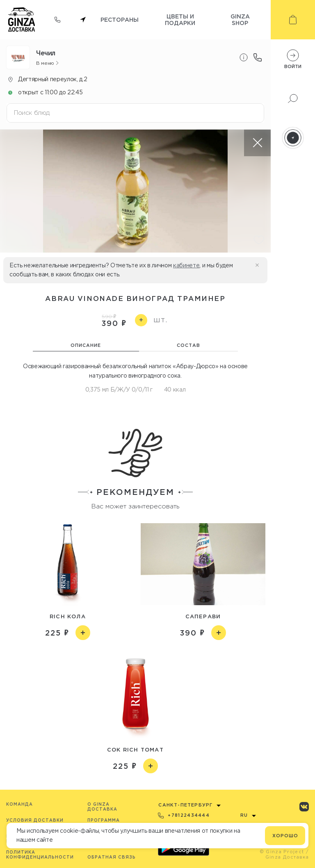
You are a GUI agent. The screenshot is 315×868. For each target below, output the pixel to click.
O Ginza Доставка (102, 807)
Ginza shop (240, 19)
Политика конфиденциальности (40, 855)
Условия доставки (35, 820)
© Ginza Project (282, 852)
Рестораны (120, 19)
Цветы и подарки (180, 19)
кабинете (186, 265)
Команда (19, 804)
